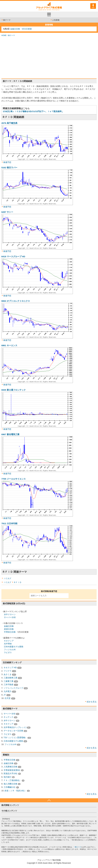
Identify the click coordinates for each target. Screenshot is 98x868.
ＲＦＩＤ (18, 582)
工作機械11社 (10, 787)
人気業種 (55, 20)
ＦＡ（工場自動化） (12, 780)
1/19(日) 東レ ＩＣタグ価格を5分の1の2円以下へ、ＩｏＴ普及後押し (33, 111)
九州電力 (8, 691)
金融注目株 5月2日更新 (21, 29)
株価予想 (7, 162)
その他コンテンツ (9, 811)
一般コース (77, 847)
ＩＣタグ (7, 578)
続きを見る (92, 702)
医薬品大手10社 (11, 773)
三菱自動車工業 (10, 678)
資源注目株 (9, 629)
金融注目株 (9, 626)
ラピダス (8, 652)
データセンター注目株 (13, 731)
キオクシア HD (10, 668)
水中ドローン (10, 614)
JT (5, 695)
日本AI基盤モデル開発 (14, 647)
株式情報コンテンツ (10, 805)
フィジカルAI (10, 650)
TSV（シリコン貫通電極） (15, 738)
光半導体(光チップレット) (15, 727)
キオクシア (9, 641)
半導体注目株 (10, 632)
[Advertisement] (49, 58)
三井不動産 (9, 685)
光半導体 (8, 644)
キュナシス (9, 717)
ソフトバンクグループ (13, 688)
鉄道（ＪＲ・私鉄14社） (15, 791)
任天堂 (8, 698)
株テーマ (6, 20)
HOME (4, 35)
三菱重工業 (9, 681)
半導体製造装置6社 (12, 770)
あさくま (8, 674)
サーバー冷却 (10, 617)
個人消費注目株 (10, 784)
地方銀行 (8, 777)
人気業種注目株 (10, 767)
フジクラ (8, 671)
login (93, 7)
